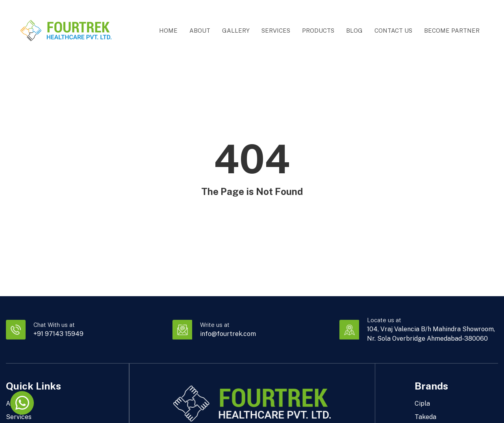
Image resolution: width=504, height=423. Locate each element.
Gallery (236, 31)
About (200, 31)
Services (276, 31)
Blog (354, 31)
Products (318, 31)
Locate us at (384, 320)
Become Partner (452, 31)
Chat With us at (54, 325)
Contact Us (393, 31)
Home (168, 31)
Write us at (215, 325)
